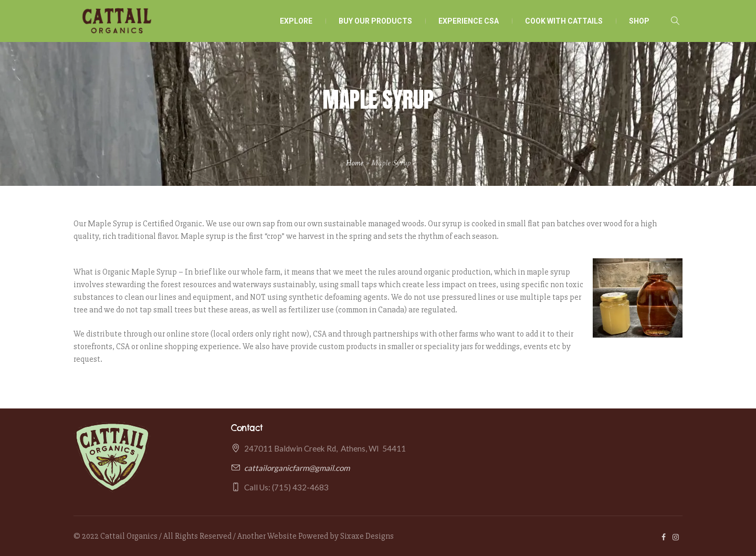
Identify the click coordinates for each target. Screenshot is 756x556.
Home (355, 163)
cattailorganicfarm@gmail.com (297, 468)
